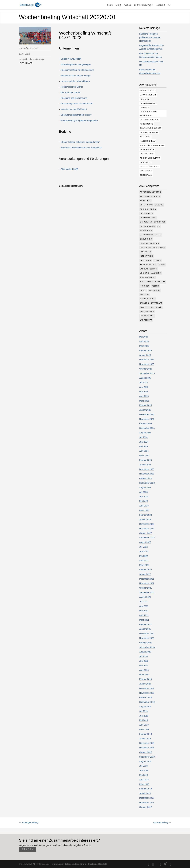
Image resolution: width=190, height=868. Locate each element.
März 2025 (144, 401)
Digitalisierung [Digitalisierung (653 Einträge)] (148, 218)
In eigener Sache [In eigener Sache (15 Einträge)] (149, 132)
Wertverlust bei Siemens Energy (76, 76)
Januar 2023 (145, 519)
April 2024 (144, 451)
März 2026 (144, 346)
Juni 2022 (144, 551)
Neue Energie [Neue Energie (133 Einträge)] (147, 149)
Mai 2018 (144, 775)
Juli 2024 (143, 437)
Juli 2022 (143, 547)
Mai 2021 (144, 611)
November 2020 (147, 638)
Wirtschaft (26, 63)
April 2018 (144, 780)
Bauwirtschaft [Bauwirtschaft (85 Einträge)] (148, 95)
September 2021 (147, 592)
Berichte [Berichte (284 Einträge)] (145, 99)
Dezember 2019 (147, 688)
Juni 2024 (144, 442)
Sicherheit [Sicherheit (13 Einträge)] (154, 290)
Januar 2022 (145, 574)
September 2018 (147, 757)
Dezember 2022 (147, 524)
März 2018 (144, 784)
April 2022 (144, 560)
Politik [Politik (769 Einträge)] (155, 286)
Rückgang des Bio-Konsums (74, 98)
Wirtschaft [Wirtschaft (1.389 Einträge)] (146, 320)
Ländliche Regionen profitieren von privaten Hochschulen (150, 37)
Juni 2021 (144, 606)
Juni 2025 (144, 387)
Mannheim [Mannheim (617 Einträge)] (156, 273)
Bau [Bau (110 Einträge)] (149, 201)
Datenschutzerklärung (75, 864)
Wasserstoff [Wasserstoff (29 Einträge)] (147, 316)
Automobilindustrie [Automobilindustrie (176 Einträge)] (151, 192)
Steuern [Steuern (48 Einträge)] (144, 303)
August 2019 (145, 707)
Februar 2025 (145, 405)
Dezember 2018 (147, 743)
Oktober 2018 (146, 752)
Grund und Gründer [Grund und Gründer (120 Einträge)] (151, 128)
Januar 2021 (145, 629)
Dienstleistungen (144, 5)
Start (110, 5)
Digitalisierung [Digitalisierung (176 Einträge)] (148, 103)
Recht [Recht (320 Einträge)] (143, 290)
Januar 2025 (145, 410)
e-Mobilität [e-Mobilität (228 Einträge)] (146, 222)
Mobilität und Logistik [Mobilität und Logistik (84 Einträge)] (152, 145)
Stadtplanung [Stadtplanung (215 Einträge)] (148, 299)
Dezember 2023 (147, 469)
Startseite (93, 864)
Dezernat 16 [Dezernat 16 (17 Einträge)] (146, 213)
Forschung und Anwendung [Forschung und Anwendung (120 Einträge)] (148, 114)
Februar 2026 (145, 351)
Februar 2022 (145, 570)
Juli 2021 (143, 602)
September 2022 (147, 538)
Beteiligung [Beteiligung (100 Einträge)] (146, 205)
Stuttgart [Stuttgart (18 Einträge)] (157, 303)
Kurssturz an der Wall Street (74, 109)
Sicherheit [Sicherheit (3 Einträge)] (146, 162)
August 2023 (145, 488)
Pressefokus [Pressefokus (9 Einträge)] (147, 154)
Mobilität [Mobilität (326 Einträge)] (160, 282)
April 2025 (144, 396)
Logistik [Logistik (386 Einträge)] (144, 273)
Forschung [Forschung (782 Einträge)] (146, 230)
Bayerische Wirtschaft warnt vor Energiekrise (82, 148)
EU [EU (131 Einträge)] (159, 226)
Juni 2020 (144, 661)
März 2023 (144, 510)
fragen (28, 849)
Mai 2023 (144, 501)
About (128, 5)
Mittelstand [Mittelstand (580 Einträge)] (147, 282)
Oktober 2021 (146, 588)
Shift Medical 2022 (69, 169)
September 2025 (147, 373)
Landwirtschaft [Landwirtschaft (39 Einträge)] (149, 269)
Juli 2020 (143, 656)
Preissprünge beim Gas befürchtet (77, 104)
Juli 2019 (143, 711)
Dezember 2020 (147, 634)
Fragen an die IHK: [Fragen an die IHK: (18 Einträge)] (150, 120)
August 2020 (145, 652)
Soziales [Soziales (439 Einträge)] (145, 294)
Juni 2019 (144, 716)
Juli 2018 (143, 766)
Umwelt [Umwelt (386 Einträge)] (144, 307)
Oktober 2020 (146, 643)
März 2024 (144, 455)
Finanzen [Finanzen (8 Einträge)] (145, 108)
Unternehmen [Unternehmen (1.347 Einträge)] (147, 312)
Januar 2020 (145, 684)
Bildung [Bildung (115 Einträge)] (159, 205)
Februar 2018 (145, 789)
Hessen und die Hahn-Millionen (75, 81)
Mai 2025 (144, 392)
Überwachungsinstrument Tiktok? (76, 115)
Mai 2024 (144, 446)
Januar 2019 (145, 739)
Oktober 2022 (146, 533)
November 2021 (147, 583)
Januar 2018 (145, 793)
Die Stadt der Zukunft (71, 92)
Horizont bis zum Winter (72, 87)
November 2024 (147, 419)
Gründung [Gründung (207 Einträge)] (145, 248)
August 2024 (145, 433)
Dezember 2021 (147, 579)
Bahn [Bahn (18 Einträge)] (143, 201)
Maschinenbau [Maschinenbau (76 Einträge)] (148, 141)
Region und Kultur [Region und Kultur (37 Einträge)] (150, 158)
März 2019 (144, 729)
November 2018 (147, 748)
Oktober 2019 (146, 697)
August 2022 (145, 542)
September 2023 (147, 483)
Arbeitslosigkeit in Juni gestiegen (76, 64)
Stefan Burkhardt (31, 48)
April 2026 (144, 341)
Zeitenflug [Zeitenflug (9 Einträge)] (146, 175)
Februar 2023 (145, 515)
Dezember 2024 (147, 414)
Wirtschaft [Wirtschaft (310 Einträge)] (146, 171)
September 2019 (147, 702)
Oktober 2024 (146, 424)
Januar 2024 (145, 465)
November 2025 (147, 364)
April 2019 (144, 725)
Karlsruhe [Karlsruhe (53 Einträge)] (146, 260)
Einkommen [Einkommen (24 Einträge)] (160, 222)
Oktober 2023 (146, 478)
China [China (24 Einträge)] (153, 209)
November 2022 (147, 529)
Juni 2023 (144, 497)
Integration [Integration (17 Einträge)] (146, 256)
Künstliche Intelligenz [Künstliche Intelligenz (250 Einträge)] (152, 265)
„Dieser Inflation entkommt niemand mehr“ (80, 142)
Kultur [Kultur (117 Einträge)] (157, 260)
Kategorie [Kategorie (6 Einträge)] (145, 137)
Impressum (57, 864)
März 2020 (144, 675)
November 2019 (147, 693)
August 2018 (145, 761)
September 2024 (147, 428)
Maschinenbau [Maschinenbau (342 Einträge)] (148, 277)
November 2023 (147, 474)
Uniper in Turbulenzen (71, 59)
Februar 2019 (145, 734)
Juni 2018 (144, 770)
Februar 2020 (145, 679)
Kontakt (161, 5)
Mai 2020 (144, 666)
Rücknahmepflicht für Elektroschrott (77, 70)
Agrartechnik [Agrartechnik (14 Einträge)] (147, 91)
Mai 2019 (144, 720)
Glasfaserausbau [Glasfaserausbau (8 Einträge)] (149, 243)
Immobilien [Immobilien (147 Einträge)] (146, 252)
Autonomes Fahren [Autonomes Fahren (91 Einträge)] (150, 196)
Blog (118, 5)
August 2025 (145, 378)
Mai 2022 (144, 556)
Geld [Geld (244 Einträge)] (159, 235)
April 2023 (144, 506)
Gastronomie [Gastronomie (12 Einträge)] (147, 235)
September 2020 (147, 647)
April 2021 (144, 615)
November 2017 (147, 802)
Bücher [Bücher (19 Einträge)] (144, 209)
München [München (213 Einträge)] (145, 286)
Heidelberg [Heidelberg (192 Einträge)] (159, 248)
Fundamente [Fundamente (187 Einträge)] (146, 124)
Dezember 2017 (147, 798)
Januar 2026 (145, 355)
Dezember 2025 (147, 360)
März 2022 (144, 565)
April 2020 (144, 670)
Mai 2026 (144, 337)
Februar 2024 (145, 460)
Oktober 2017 (146, 807)
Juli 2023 (143, 492)
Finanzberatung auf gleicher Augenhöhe (79, 121)
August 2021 (145, 597)
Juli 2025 (143, 382)
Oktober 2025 (146, 369)
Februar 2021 (145, 624)
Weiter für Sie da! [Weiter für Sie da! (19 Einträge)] (150, 167)
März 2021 (144, 620)
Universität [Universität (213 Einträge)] (156, 307)
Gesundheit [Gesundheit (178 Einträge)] (146, 239)
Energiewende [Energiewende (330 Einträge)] (148, 226)
